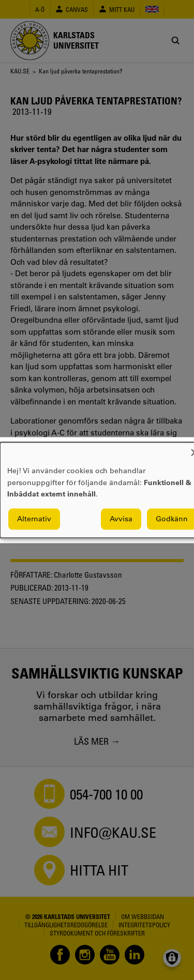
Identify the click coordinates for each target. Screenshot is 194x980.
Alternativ (34, 519)
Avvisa (121, 519)
